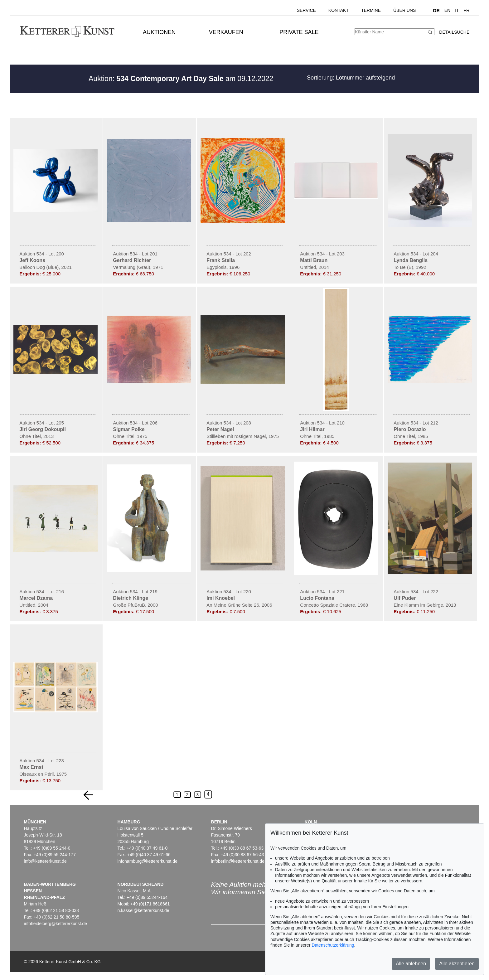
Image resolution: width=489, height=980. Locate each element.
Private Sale (299, 32)
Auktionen (159, 32)
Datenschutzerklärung (333, 945)
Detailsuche (454, 32)
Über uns (404, 10)
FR (467, 10)
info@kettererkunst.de (45, 861)
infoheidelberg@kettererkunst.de (56, 924)
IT (457, 10)
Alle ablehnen (411, 964)
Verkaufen (226, 32)
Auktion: (156, 79)
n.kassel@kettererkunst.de (143, 910)
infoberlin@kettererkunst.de (238, 861)
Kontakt (339, 10)
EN (447, 10)
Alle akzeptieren (457, 964)
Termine (371, 10)
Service (306, 10)
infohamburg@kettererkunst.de (148, 861)
